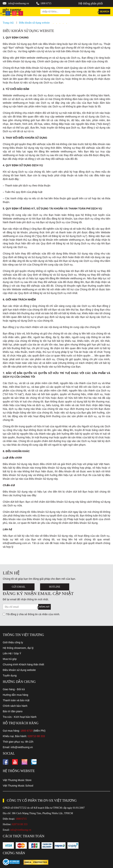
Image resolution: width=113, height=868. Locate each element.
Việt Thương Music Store (17, 780)
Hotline (55, 587)
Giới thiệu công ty (13, 642)
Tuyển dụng (10, 675)
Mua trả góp (10, 659)
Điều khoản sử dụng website (34, 23)
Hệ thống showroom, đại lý (18, 648)
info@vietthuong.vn (19, 3)
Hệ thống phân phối (91, 3)
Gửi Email (19, 587)
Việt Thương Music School (18, 786)
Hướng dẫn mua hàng (15, 695)
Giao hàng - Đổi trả (14, 689)
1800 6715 (46, 3)
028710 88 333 (36, 736)
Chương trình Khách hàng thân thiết (23, 664)
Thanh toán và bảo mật (16, 700)
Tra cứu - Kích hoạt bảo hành (20, 717)
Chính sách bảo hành (15, 706)
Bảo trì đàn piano (13, 711)
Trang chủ (8, 23)
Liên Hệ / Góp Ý (12, 653)
